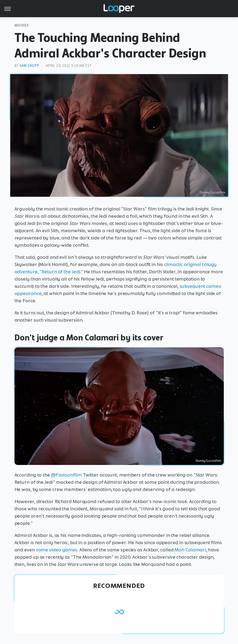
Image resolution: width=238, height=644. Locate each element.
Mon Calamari (190, 550)
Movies (22, 25)
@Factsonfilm (66, 475)
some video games (57, 550)
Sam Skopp (29, 66)
